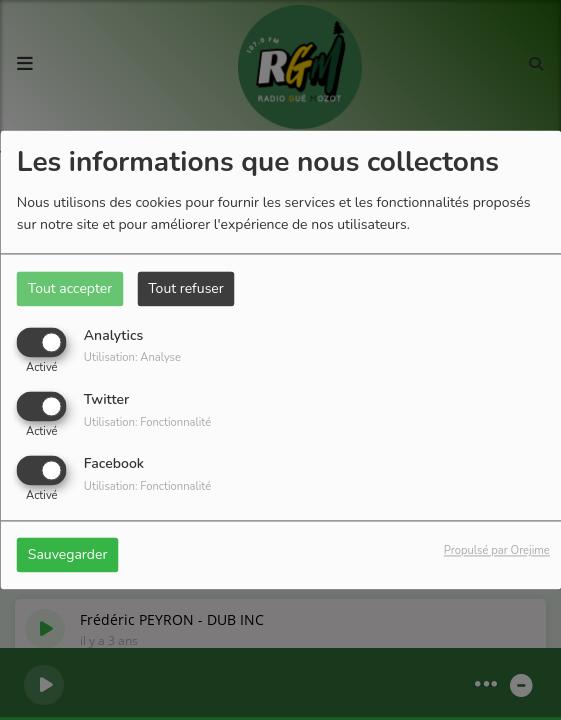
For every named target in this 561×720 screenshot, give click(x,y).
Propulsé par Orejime (497, 551)
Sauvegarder (68, 555)
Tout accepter (70, 288)
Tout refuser (186, 288)
